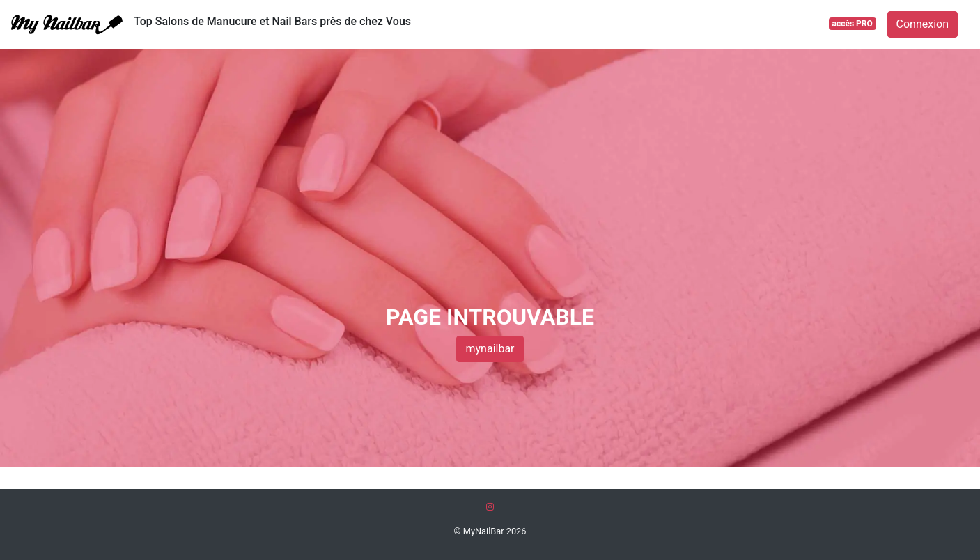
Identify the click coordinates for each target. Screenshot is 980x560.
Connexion (923, 24)
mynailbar (490, 349)
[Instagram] (490, 507)
